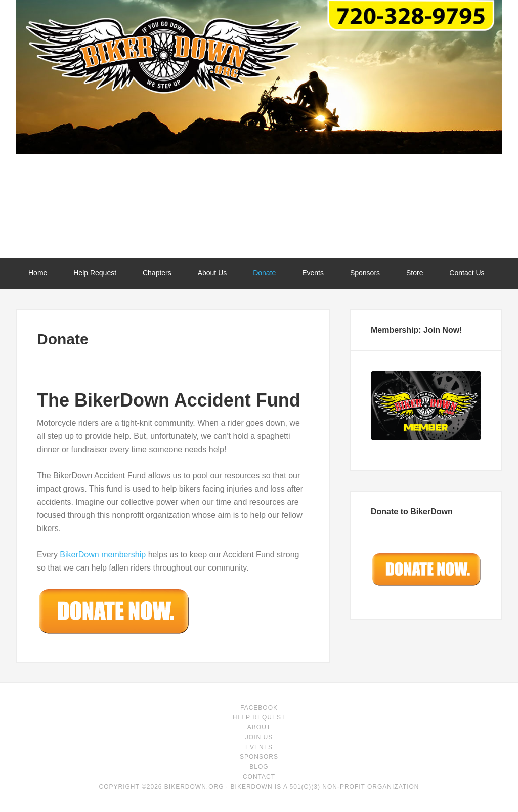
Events (259, 747)
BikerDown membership (103, 555)
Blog (259, 767)
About (259, 727)
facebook (259, 708)
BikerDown (259, 215)
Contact (259, 777)
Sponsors (259, 757)
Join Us (259, 737)
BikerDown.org (194, 787)
